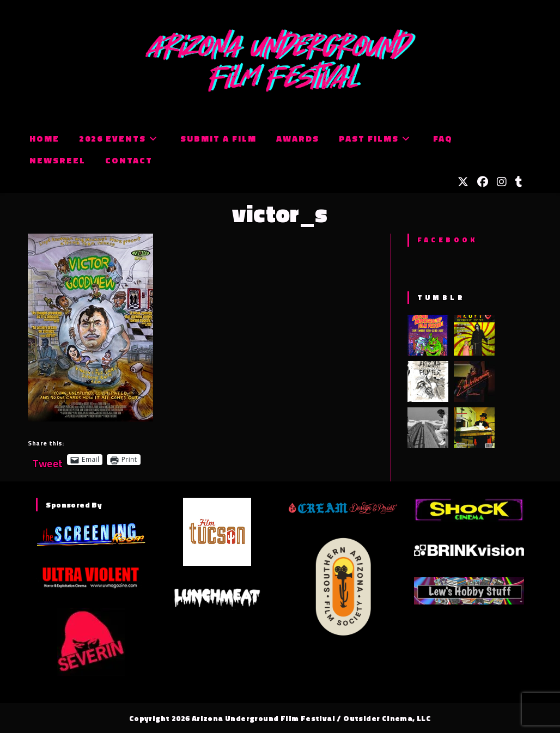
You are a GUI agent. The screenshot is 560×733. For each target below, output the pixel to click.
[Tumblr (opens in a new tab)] (519, 182)
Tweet (47, 459)
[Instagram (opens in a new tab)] (502, 182)
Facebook (448, 240)
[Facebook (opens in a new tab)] (483, 182)
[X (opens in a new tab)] (463, 182)
